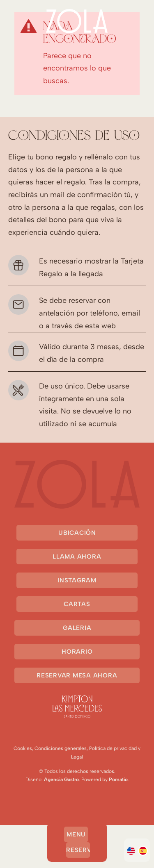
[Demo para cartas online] (77, 21)
